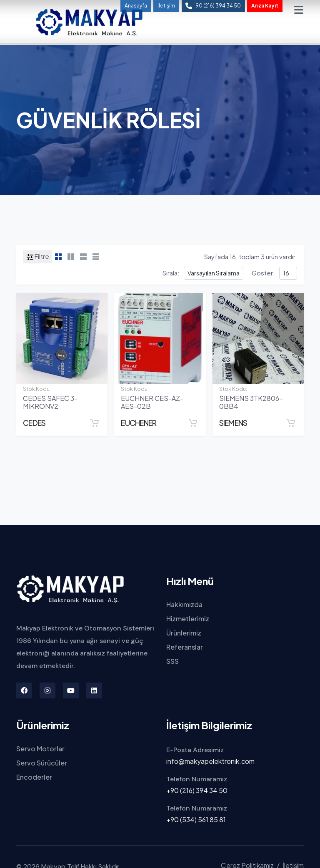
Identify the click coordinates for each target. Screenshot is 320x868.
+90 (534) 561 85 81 (196, 819)
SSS (172, 661)
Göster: (263, 273)
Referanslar (185, 647)
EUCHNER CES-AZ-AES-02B (152, 402)
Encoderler (34, 777)
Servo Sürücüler (42, 763)
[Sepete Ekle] (95, 423)
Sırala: (171, 273)
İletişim (166, 6)
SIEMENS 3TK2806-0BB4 (251, 402)
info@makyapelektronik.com (210, 761)
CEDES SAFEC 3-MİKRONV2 (50, 402)
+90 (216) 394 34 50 (197, 790)
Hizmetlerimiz (188, 619)
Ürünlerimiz (184, 633)
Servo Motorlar (40, 749)
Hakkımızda (184, 604)
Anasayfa (136, 6)
